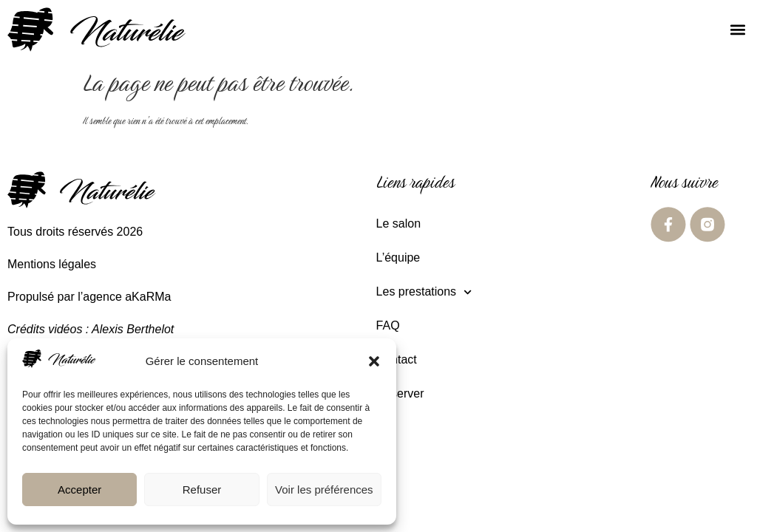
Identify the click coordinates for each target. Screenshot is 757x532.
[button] (374, 361)
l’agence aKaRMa (124, 297)
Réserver (400, 393)
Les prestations (424, 292)
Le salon (399, 224)
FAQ (388, 325)
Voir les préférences (324, 490)
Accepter (79, 490)
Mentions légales (52, 264)
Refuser (202, 490)
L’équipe (398, 258)
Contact (397, 359)
